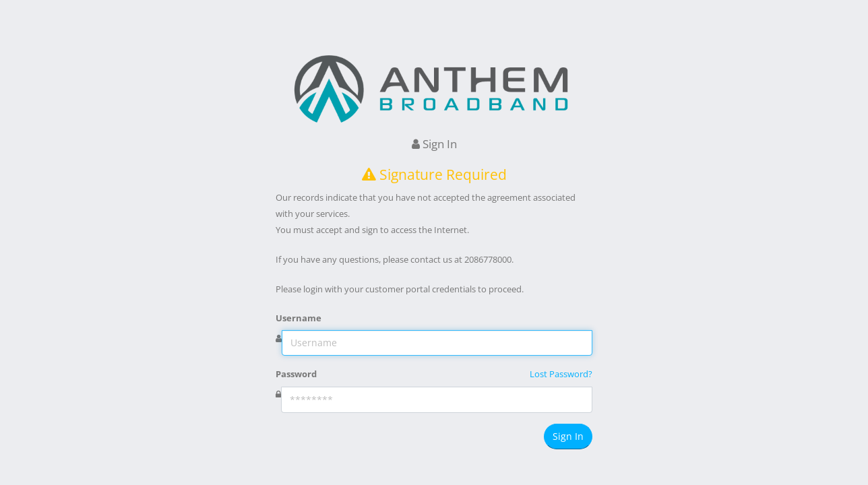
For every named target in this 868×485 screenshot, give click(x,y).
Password (296, 374)
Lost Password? (561, 374)
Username (299, 318)
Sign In (568, 436)
